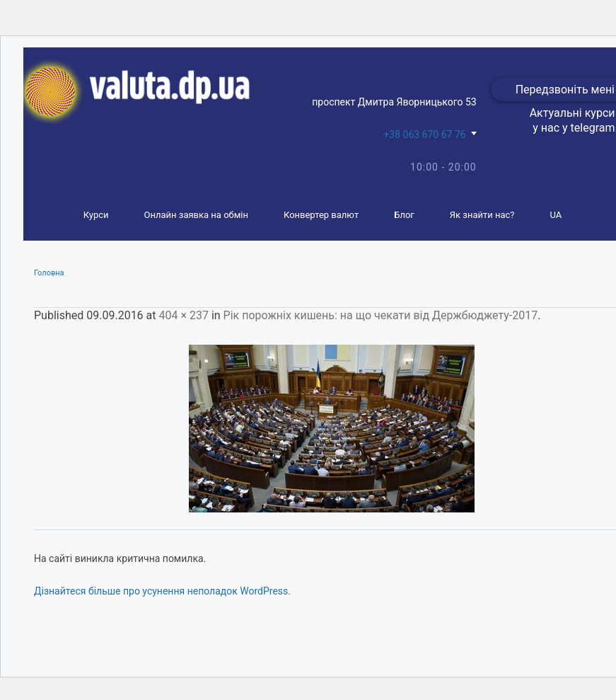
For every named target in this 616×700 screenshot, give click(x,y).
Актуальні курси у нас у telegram (573, 120)
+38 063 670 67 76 (424, 134)
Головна (49, 273)
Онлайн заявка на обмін (196, 215)
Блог (404, 215)
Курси (96, 215)
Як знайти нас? (482, 215)
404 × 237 (183, 315)
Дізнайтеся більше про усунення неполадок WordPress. (162, 591)
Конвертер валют (321, 215)
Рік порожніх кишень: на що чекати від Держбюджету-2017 (381, 315)
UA (556, 215)
